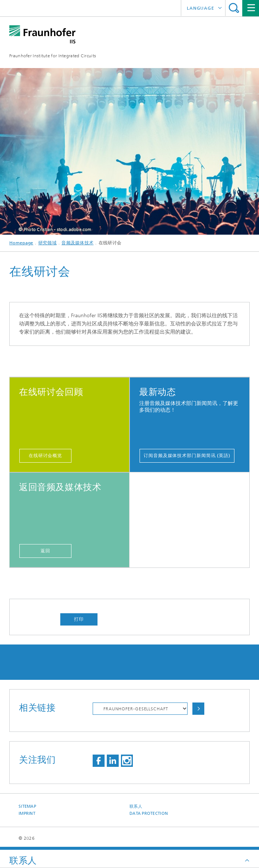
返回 (45, 551)
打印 (79, 619)
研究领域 (47, 243)
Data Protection (149, 814)
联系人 (136, 806)
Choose (198, 709)
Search (234, 8)
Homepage (21, 243)
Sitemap (27, 806)
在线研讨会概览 (45, 456)
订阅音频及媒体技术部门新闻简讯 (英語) (187, 456)
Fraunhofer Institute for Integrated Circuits (53, 56)
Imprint (27, 814)
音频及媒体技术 (77, 243)
